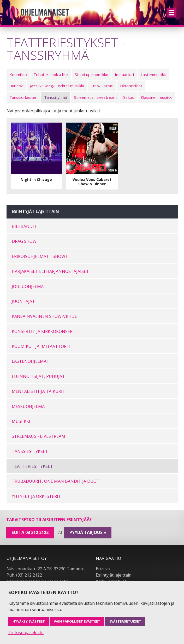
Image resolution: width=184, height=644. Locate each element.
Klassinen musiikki (156, 97)
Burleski (16, 86)
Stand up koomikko (91, 74)
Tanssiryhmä (56, 97)
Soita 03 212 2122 (30, 532)
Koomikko (18, 74)
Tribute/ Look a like (51, 74)
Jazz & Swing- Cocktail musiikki (57, 86)
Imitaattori (124, 74)
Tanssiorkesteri (23, 97)
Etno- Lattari (102, 86)
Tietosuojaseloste (26, 632)
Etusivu (103, 569)
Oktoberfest (131, 86)
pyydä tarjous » (88, 532)
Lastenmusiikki (154, 74)
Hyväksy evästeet (29, 621)
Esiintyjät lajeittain (114, 575)
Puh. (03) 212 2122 (24, 575)
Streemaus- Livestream (95, 97)
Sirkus (129, 97)
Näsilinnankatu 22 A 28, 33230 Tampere (46, 569)
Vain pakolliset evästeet (77, 621)
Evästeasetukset (125, 621)
